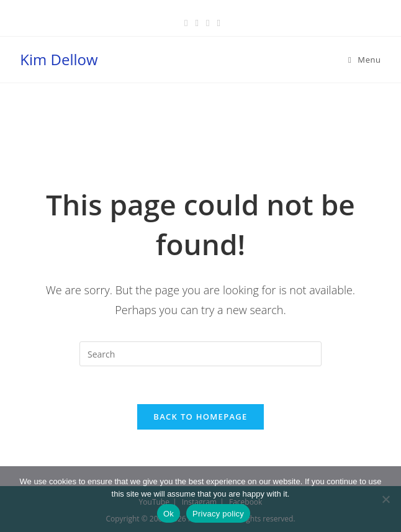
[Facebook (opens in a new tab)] (186, 22)
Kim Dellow (59, 59)
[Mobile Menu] (365, 60)
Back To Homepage (200, 417)
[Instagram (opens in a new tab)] (208, 22)
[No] (385, 499)
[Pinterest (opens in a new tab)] (197, 22)
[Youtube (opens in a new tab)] (216, 22)
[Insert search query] (200, 354)
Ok (169, 514)
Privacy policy (218, 514)
